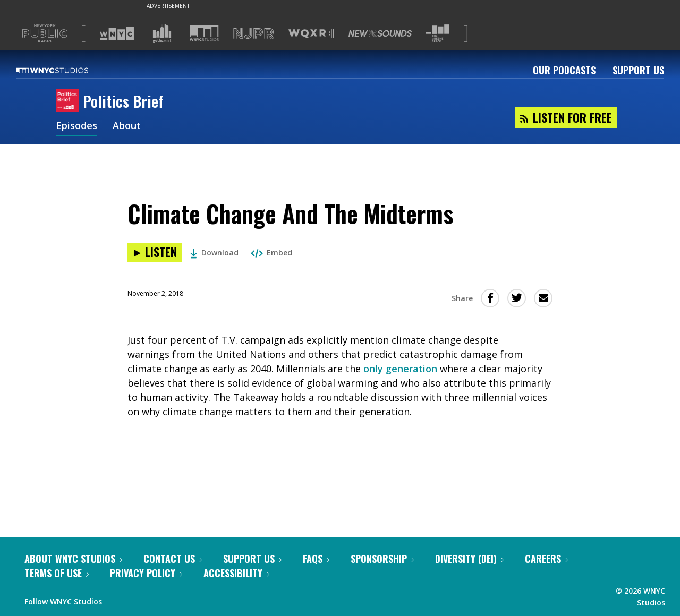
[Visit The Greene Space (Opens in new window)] (438, 34)
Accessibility (236, 573)
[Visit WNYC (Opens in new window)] (117, 33)
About (127, 126)
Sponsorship (382, 559)
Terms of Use (57, 573)
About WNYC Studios (73, 559)
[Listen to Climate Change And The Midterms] (155, 253)
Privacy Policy (146, 573)
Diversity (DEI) (469, 559)
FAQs (316, 559)
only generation (400, 369)
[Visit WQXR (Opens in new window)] (311, 34)
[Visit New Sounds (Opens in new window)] (380, 33)
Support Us (638, 70)
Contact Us (173, 559)
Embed (271, 253)
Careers (546, 559)
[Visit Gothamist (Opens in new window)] (162, 33)
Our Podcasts (564, 70)
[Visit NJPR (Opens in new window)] (254, 34)
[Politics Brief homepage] (69, 101)
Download (214, 253)
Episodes (76, 126)
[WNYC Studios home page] (65, 70)
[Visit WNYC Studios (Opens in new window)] (204, 33)
